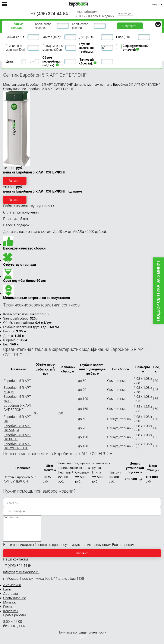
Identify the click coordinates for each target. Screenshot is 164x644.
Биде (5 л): (123, 37)
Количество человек (43, 26)
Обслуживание (15, 603)
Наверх (154, 4)
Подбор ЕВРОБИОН (18, 26)
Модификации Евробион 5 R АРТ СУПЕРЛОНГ (38, 85)
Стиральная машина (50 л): (16, 48)
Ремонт (9, 612)
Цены (7, 595)
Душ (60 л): (87, 37)
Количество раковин (80, 26)
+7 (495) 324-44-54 (49, 14)
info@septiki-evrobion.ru (21, 577)
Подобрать (130, 26)
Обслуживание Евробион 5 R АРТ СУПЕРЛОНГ (39, 89)
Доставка (10, 599)
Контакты (126, 14)
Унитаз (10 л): (52, 37)
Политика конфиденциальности (82, 638)
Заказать (15, 181)
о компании (12, 590)
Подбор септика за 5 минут (158, 291)
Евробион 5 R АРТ (17, 381)
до (32, 61)
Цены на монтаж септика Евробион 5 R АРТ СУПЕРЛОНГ (117, 85)
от (19, 61)
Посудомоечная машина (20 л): (53, 48)
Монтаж (9, 608)
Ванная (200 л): (16, 37)
